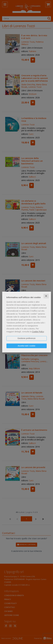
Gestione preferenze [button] (26, 338)
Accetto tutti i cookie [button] (26, 346)
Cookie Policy (38, 332)
